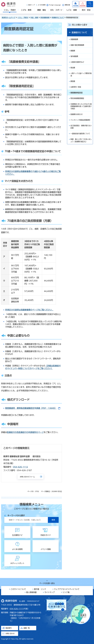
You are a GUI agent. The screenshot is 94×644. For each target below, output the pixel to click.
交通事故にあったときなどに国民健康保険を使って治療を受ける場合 (81, 110)
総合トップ (32, 5)
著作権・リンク (40, 589)
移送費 (73, 69)
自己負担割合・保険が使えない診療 (81, 134)
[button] (83, 4)
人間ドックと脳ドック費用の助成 (81, 76)
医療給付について (58, 18)
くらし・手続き (23, 18)
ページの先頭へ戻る (47, 583)
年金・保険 (34, 18)
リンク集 (66, 592)
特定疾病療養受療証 (78, 102)
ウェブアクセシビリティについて (67, 589)
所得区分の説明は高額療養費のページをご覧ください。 (29, 310)
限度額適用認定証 (77, 96)
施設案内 (9, 628)
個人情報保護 (31, 592)
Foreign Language (55, 5)
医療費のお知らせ (77, 119)
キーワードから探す (16, 515)
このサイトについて (18, 589)
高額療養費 (75, 39)
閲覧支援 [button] (67, 5)
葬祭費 (73, 84)
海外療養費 (75, 57)
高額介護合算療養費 (78, 45)
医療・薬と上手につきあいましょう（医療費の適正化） (81, 153)
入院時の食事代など (78, 63)
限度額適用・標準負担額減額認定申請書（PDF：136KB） (33, 408)
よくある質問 (42, 5)
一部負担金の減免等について (81, 143)
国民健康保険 (45, 18)
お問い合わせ (10, 634)
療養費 (73, 51)
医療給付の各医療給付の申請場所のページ (25, 432)
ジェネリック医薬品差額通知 (81, 126)
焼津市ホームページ (9, 18)
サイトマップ (50, 592)
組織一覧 (27, 628)
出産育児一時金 (77, 90)
